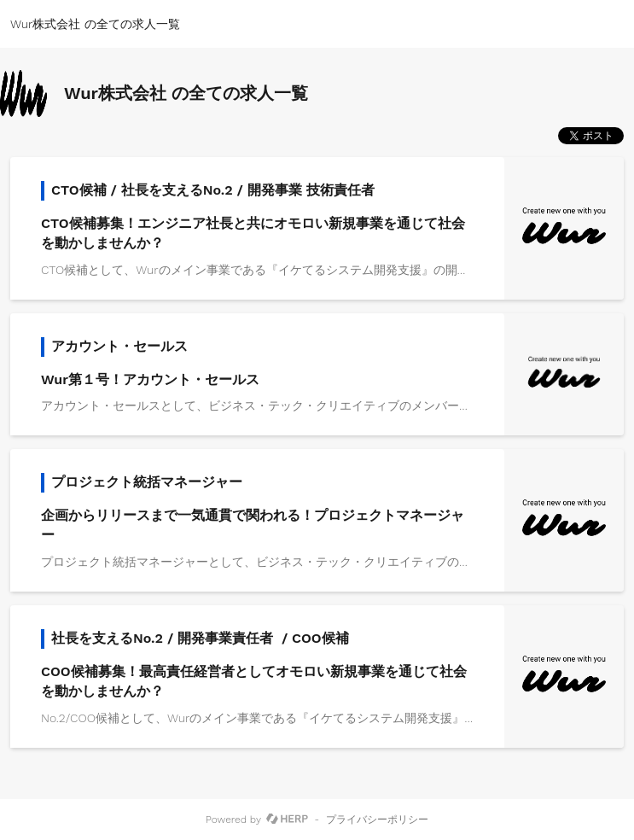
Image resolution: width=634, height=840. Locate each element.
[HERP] (287, 820)
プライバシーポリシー (377, 820)
